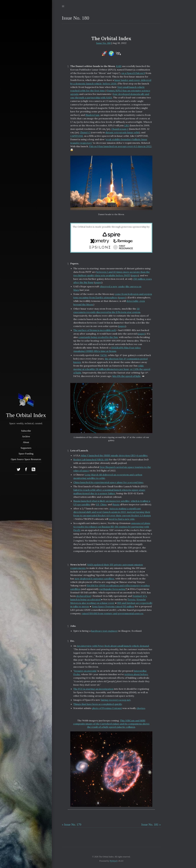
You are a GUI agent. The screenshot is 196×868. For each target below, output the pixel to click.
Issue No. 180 (104, 43)
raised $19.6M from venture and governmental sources (112, 613)
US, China (101, 504)
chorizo (141, 708)
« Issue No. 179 (72, 825)
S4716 (104, 355)
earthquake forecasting (112, 589)
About (26, 442)
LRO (127, 125)
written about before (136, 674)
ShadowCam (92, 115)
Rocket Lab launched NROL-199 (91, 460)
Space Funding (26, 454)
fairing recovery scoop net (116, 700)
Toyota (131, 599)
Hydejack (114, 861)
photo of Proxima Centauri (107, 708)
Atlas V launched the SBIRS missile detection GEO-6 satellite (114, 455)
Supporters (26, 448)
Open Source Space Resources (26, 459)
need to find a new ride (122, 519)
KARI (119, 66)
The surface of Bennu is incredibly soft (95, 330)
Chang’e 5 (85, 132)
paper (135, 275)
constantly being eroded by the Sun (98, 337)
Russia (116, 504)
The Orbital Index (26, 415)
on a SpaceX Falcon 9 (133, 73)
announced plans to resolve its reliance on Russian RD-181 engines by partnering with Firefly (112, 527)
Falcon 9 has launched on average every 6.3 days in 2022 (120, 146)
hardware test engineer (104, 631)
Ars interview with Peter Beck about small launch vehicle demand (113, 646)
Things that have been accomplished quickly (98, 704)
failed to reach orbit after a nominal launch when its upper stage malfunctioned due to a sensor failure (109, 492)
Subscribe (26, 431)
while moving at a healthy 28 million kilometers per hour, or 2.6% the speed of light (112, 369)
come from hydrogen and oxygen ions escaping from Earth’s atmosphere (113, 296)
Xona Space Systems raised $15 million (113, 606)
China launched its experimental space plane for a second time (108, 482)
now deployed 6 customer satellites (94, 579)
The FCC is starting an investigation (93, 689)
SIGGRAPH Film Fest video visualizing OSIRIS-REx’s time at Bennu (107, 349)
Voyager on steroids (85, 671)
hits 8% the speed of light (127, 376)
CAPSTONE (77, 136)
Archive (26, 437)
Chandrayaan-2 (120, 129)
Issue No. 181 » (151, 825)
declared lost (84, 596)
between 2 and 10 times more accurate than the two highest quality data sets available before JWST (112, 274)
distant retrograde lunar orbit (122, 132)
